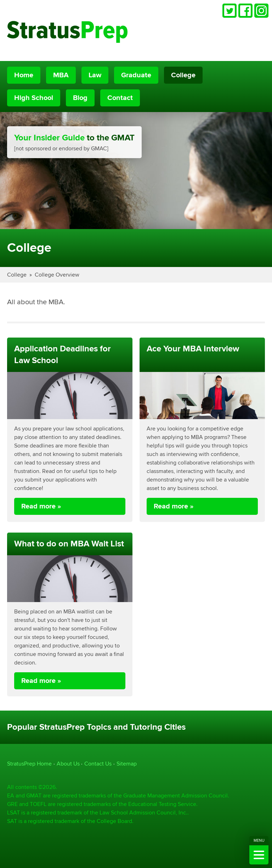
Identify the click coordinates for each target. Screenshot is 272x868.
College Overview (57, 275)
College (183, 75)
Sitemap (127, 764)
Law (95, 75)
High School (34, 98)
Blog (80, 98)
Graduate (136, 75)
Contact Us (98, 764)
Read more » (41, 506)
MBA (61, 75)
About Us (68, 764)
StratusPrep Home (29, 764)
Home (24, 75)
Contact (120, 98)
